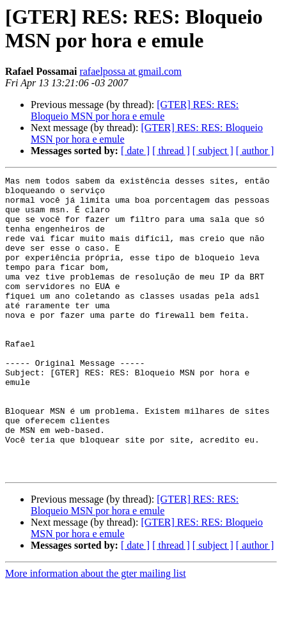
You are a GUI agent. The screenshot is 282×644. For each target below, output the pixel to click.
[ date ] (135, 151)
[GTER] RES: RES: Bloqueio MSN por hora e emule (135, 110)
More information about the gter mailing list (96, 633)
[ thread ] (171, 151)
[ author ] (255, 151)
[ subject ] (213, 151)
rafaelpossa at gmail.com (130, 71)
